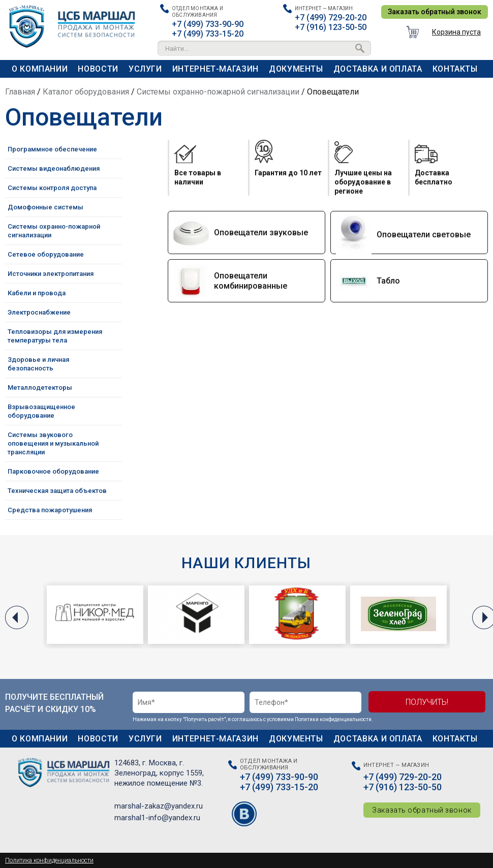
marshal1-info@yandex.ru (157, 818)
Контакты (455, 69)
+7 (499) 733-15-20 (208, 34)
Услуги (145, 69)
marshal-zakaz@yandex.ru (159, 806)
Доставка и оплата (378, 69)
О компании (40, 69)
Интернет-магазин (215, 69)
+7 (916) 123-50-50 (331, 27)
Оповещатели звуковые (261, 232)
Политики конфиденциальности (333, 719)
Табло (388, 281)
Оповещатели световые (424, 235)
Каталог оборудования (86, 92)
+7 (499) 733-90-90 (208, 24)
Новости (98, 69)
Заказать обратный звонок (435, 12)
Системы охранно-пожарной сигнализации (218, 92)
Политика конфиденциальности (49, 860)
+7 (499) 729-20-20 (331, 18)
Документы (296, 69)
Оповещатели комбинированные (251, 281)
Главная (20, 92)
